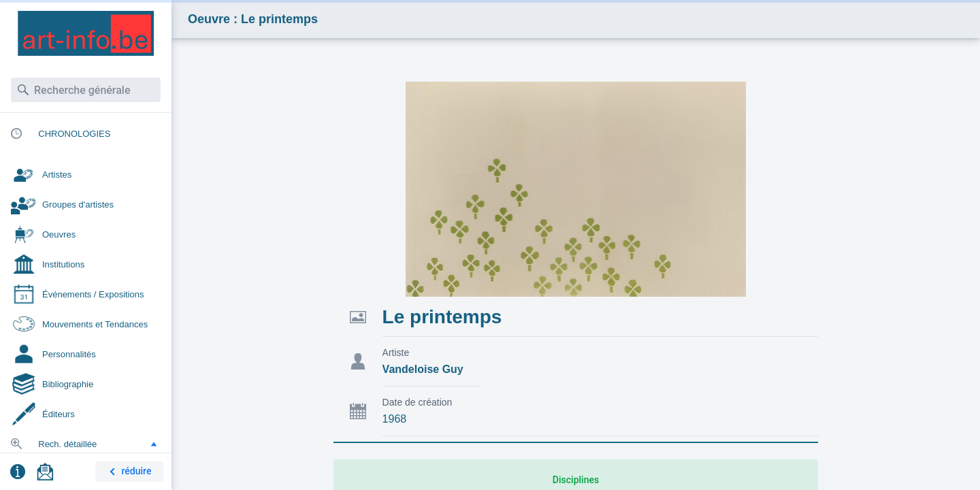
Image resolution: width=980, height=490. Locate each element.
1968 (395, 419)
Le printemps (442, 317)
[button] (154, 444)
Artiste (396, 353)
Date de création (418, 402)
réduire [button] (128, 472)
